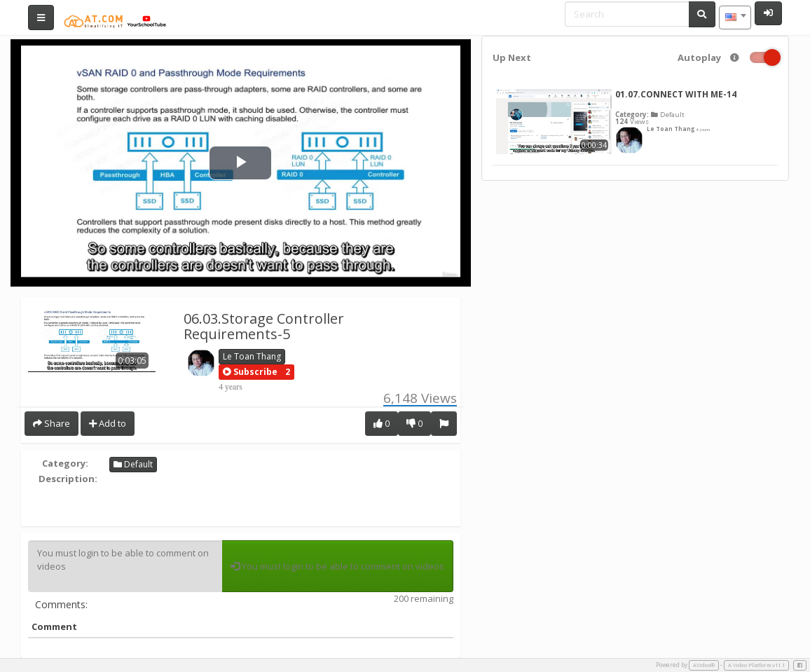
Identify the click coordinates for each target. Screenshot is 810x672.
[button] (250, 372)
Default (133, 464)
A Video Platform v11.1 (756, 665)
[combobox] (735, 18)
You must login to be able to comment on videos (125, 566)
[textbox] (735, 18)
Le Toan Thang (252, 356)
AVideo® (704, 665)
